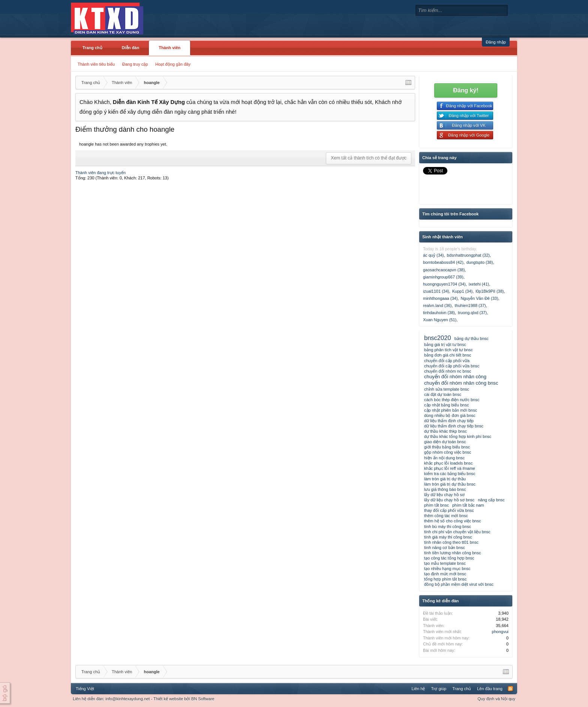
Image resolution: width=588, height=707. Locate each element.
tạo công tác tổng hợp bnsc (449, 558)
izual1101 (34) (436, 291)
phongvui (500, 632)
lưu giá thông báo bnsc (445, 489)
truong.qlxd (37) (472, 313)
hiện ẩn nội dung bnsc (444, 458)
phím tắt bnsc (436, 505)
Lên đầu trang (490, 689)
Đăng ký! (466, 90)
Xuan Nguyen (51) (440, 320)
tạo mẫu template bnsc (445, 563)
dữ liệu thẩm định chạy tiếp (449, 421)
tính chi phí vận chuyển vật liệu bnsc (457, 532)
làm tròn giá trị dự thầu (445, 479)
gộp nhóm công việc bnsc (448, 452)
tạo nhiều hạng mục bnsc (447, 569)
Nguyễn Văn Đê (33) (479, 298)
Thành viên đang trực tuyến (100, 173)
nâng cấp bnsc (491, 500)
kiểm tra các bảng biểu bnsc (450, 474)
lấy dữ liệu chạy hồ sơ (444, 495)
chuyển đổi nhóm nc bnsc (448, 371)
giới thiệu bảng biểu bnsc (447, 447)
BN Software (203, 699)
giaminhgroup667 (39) (443, 277)
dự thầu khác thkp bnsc (445, 431)
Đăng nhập (496, 42)
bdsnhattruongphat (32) (468, 255)
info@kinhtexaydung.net (127, 699)
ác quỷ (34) (433, 255)
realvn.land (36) (437, 305)
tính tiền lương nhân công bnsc (452, 553)
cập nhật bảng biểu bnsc (446, 405)
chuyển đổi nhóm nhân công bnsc (461, 383)
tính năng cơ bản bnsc (445, 548)
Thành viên (169, 48)
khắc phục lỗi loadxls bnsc (448, 463)
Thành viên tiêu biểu (96, 64)
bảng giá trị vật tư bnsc (445, 344)
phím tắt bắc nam (468, 505)
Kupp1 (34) (462, 291)
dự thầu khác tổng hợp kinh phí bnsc (458, 436)
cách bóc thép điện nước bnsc (452, 400)
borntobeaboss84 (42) (443, 262)
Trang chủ (92, 48)
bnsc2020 (438, 338)
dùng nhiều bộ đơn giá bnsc (450, 415)
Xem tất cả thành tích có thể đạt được (369, 158)
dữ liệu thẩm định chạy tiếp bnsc (454, 426)
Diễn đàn (130, 48)
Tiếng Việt (85, 689)
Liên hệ (418, 689)
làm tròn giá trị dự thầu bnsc (450, 484)
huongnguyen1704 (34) (444, 284)
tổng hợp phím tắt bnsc (445, 579)
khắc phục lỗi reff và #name (450, 468)
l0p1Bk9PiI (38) (490, 291)
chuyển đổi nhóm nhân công (455, 377)
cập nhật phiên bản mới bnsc (451, 410)
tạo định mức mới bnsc (445, 574)
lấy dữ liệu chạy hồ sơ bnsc (449, 500)
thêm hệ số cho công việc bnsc (453, 521)
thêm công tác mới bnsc (446, 516)
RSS (510, 689)
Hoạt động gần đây (173, 64)
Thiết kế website (168, 699)
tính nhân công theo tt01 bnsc (451, 542)
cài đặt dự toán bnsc (443, 394)
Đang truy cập (135, 64)
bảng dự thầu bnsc (472, 338)
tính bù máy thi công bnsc (448, 526)
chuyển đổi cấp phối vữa (447, 361)
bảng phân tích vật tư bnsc (448, 350)
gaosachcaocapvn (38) (444, 270)
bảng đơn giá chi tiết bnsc (448, 355)
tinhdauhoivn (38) (439, 313)
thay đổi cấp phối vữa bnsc (449, 510)
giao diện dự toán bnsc (445, 442)
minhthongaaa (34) (440, 298)
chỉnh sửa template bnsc (447, 389)
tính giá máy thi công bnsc (448, 537)
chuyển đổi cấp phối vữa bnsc (452, 366)
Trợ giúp (439, 689)
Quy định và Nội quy (497, 699)
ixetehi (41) (479, 284)
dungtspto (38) (480, 262)
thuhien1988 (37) (470, 305)
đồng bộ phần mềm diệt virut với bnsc (459, 584)
